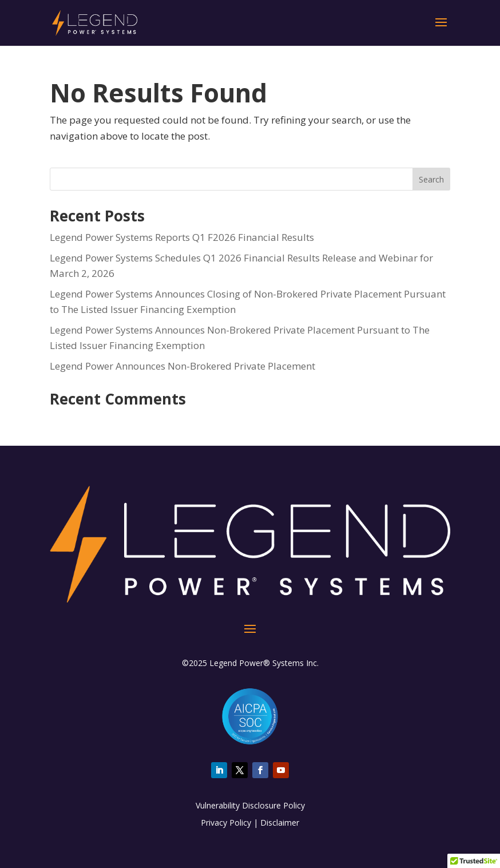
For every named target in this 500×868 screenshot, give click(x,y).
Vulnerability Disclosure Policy (250, 805)
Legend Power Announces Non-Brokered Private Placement (182, 366)
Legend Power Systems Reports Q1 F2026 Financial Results (182, 237)
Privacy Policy (226, 823)
